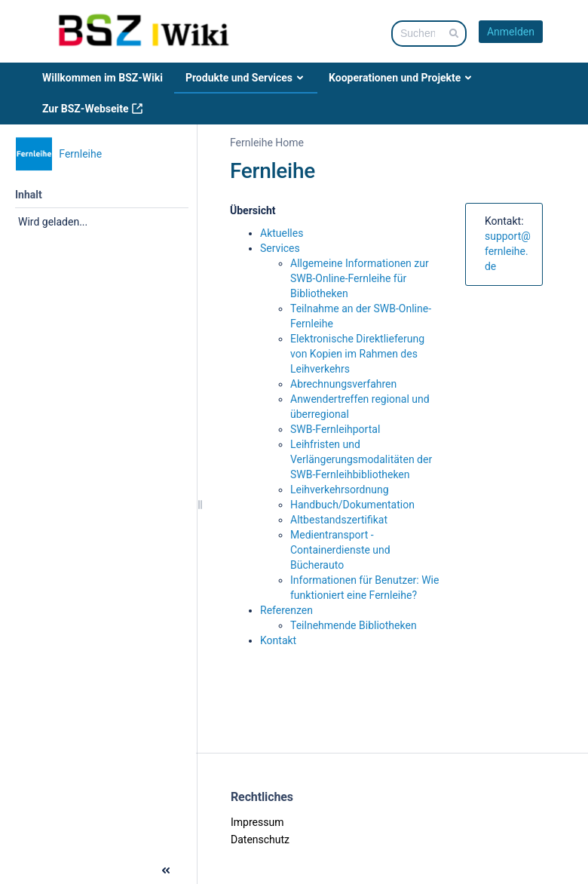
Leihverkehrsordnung (340, 490)
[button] (14, 869)
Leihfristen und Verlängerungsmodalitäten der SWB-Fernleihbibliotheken (361, 459)
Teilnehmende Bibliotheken (354, 625)
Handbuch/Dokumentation (352, 505)
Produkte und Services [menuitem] (246, 78)
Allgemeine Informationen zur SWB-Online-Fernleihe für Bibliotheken (360, 278)
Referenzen (286, 610)
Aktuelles (282, 233)
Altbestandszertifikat (339, 520)
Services (280, 248)
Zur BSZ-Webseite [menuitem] (93, 109)
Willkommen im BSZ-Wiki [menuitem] (103, 78)
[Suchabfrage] (429, 34)
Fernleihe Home (267, 143)
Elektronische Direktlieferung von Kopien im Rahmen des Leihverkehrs (357, 354)
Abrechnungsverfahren (343, 384)
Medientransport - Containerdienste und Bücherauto (340, 550)
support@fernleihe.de (508, 251)
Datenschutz (260, 839)
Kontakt (278, 640)
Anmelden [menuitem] (511, 32)
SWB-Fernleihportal (335, 429)
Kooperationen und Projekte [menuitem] (401, 78)
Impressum (257, 822)
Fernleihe (273, 171)
